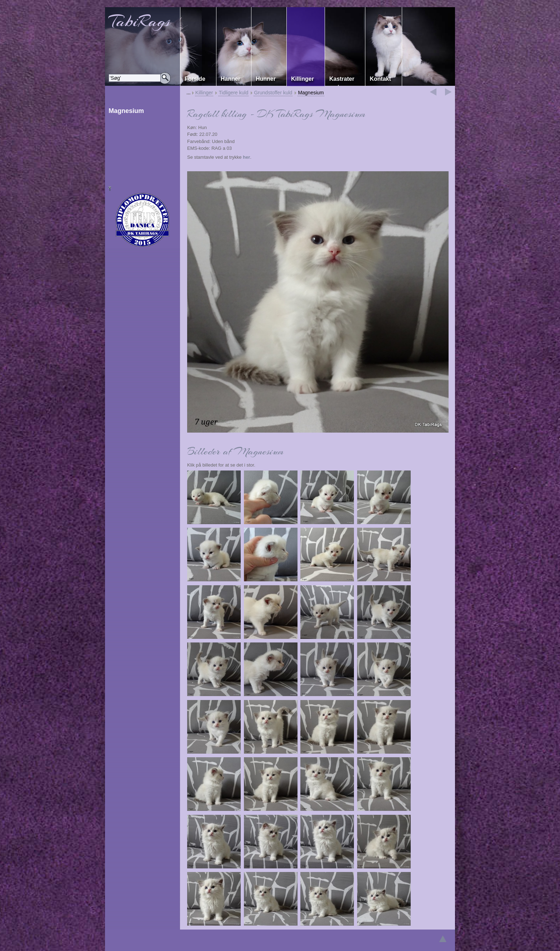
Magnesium (311, 93)
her (246, 157)
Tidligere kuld (233, 93)
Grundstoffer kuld (273, 93)
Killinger (204, 93)
